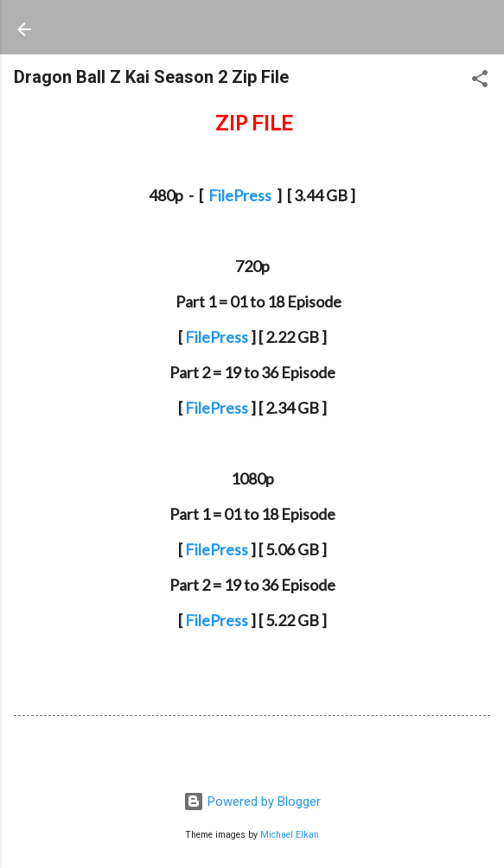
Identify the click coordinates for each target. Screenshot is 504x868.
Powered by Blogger (252, 801)
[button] (480, 82)
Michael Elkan (290, 835)
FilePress (240, 195)
